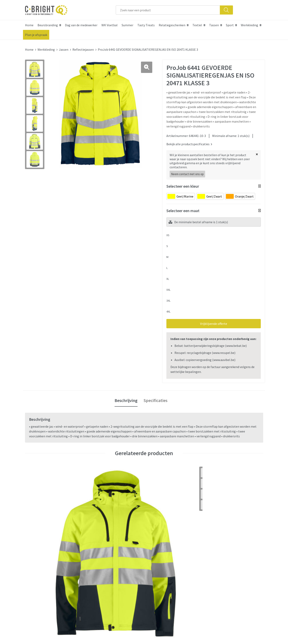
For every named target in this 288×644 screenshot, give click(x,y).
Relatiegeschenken (172, 25)
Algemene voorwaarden (224, 544)
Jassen (64, 49)
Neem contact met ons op (187, 172)
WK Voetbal (110, 25)
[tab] (126, 399)
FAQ (152, 550)
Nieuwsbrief (98, 557)
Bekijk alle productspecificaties (189, 142)
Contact (155, 544)
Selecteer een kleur (183, 184)
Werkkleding (249, 25)
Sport (230, 25)
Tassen (214, 25)
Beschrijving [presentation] (126, 398)
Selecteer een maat (183, 209)
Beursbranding (48, 25)
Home (29, 25)
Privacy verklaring (220, 557)
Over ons (96, 544)
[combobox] (168, 10)
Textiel (197, 25)
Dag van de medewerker (81, 25)
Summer (127, 25)
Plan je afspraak (36, 35)
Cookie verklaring (220, 550)
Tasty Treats (146, 25)
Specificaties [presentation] (155, 398)
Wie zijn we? (98, 550)
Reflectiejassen (83, 49)
